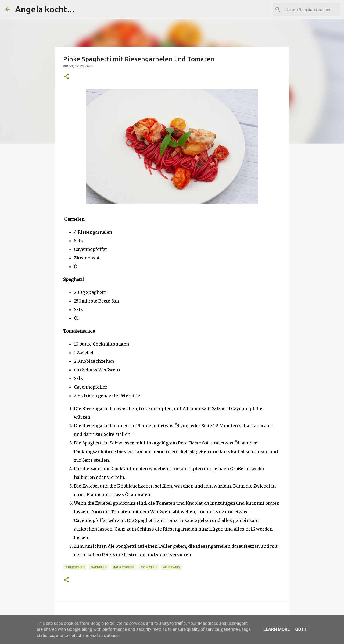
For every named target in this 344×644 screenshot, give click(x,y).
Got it (302, 629)
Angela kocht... (45, 9)
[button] (66, 77)
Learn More (277, 629)
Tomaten (149, 567)
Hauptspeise (124, 567)
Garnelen (99, 567)
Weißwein (171, 567)
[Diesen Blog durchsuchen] (311, 9)
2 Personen (75, 567)
